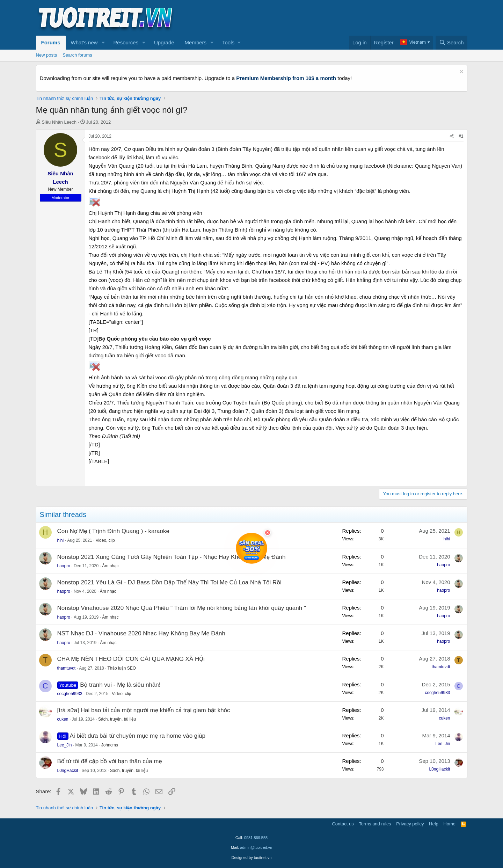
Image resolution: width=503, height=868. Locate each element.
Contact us (343, 824)
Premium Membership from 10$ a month (286, 78)
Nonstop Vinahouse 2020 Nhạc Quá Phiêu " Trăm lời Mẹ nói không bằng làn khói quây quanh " (182, 608)
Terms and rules (375, 824)
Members (196, 42)
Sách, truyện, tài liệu (117, 719)
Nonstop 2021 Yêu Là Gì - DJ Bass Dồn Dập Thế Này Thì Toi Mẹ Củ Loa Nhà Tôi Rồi (169, 582)
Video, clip (105, 540)
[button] (103, 43)
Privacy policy (410, 824)
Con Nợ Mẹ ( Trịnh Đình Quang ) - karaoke (113, 531)
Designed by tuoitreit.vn (252, 858)
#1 (461, 136)
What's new (84, 42)
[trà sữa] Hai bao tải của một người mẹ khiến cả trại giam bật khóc (144, 710)
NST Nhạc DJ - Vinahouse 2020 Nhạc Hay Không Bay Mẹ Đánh (141, 633)
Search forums (77, 55)
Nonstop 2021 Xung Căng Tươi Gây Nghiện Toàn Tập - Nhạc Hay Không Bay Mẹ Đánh (172, 557)
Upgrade (164, 42)
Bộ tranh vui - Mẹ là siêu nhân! (120, 685)
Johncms (110, 745)
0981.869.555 (256, 838)
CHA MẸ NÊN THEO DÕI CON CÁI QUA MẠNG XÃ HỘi (131, 659)
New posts (47, 55)
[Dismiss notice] (461, 72)
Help (434, 824)
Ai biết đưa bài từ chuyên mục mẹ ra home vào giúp (137, 736)
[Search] (451, 43)
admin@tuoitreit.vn (256, 847)
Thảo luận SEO (122, 668)
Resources (126, 42)
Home (449, 824)
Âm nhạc (110, 566)
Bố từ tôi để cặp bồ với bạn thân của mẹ (110, 761)
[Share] (452, 136)
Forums (51, 42)
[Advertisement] (340, 18)
